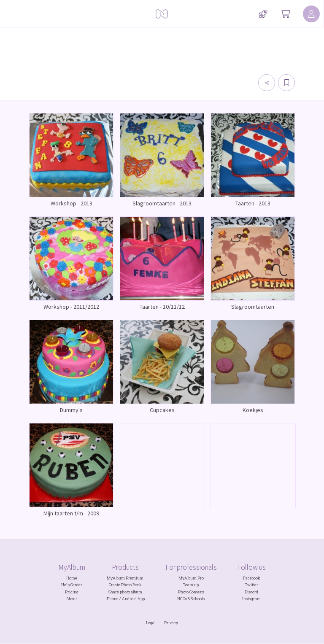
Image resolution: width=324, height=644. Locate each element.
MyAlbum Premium (125, 578)
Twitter (252, 585)
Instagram (251, 599)
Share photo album (125, 592)
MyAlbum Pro (191, 578)
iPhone (112, 599)
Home (72, 578)
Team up (191, 585)
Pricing (72, 592)
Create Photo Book (125, 585)
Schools (198, 599)
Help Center (72, 585)
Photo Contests (191, 592)
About (72, 599)
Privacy (171, 623)
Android (129, 599)
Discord (251, 592)
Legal (151, 623)
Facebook (252, 578)
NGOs (182, 599)
